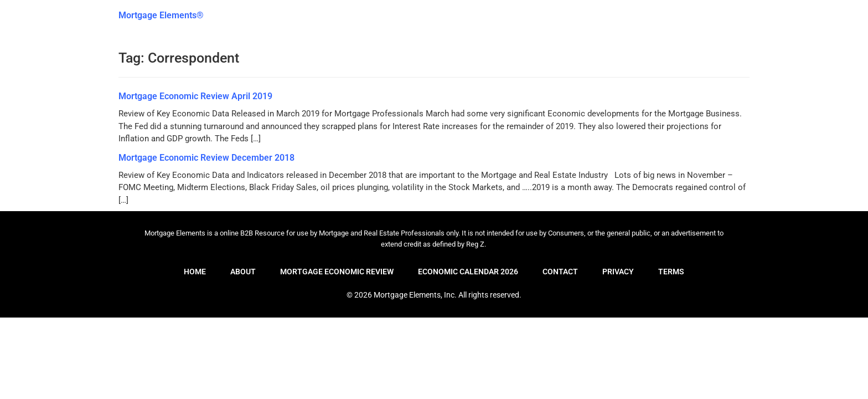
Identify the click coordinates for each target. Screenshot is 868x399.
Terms (671, 272)
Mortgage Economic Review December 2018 (206, 158)
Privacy (618, 272)
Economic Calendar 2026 (468, 272)
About (243, 272)
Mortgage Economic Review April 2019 (195, 96)
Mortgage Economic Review (337, 272)
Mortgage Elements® (161, 15)
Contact (560, 272)
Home (195, 272)
